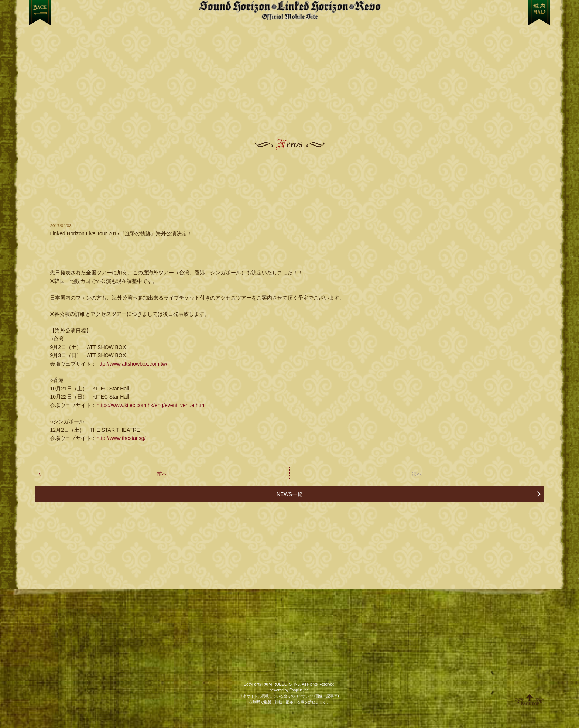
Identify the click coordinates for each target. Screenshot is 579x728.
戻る (40, 13)
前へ (162, 474)
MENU (539, 13)
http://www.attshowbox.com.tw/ (132, 364)
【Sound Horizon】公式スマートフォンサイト (289, 10)
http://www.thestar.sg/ (121, 438)
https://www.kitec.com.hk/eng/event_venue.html (151, 405)
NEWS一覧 (289, 494)
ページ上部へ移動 (530, 700)
